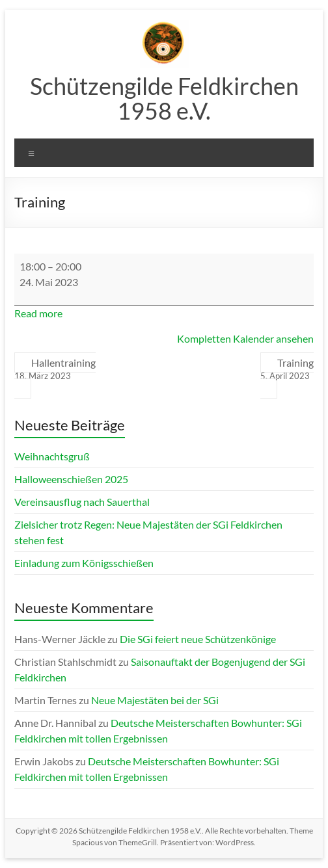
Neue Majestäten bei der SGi (155, 700)
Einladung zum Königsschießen (84, 563)
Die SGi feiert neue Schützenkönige (198, 639)
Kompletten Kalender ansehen (245, 338)
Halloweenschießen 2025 (71, 479)
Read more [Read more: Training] (38, 313)
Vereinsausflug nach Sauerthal (82, 502)
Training (287, 369)
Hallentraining (55, 369)
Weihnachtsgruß (52, 456)
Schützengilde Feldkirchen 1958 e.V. (164, 98)
